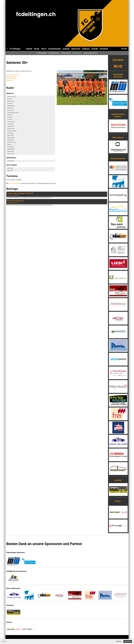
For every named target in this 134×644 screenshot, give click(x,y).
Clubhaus (86, 49)
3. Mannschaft (66, 53)
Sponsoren (76, 49)
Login (124, 49)
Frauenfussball (54, 49)
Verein (37, 49)
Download (104, 49)
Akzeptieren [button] (128, 641)
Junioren (66, 49)
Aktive (44, 49)
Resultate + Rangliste (13, 75)
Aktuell (29, 49)
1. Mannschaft (41, 53)
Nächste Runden (11, 78)
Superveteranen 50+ (91, 53)
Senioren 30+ (77, 53)
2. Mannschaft (53, 53)
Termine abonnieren (14, 183)
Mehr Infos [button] (4, 641)
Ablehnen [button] (119, 641)
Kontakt (95, 49)
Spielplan (9, 80)
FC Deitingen (15, 49)
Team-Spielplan (11, 77)
